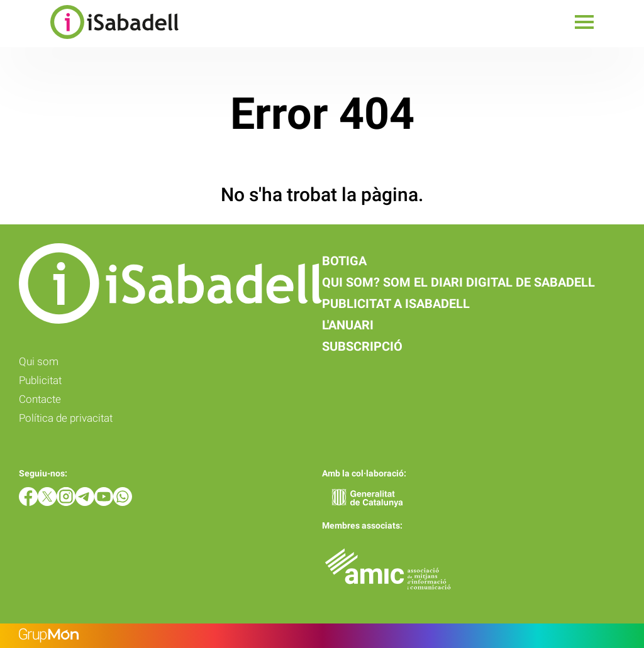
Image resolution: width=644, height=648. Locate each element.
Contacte (40, 399)
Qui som (39, 361)
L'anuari (348, 325)
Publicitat (40, 380)
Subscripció (362, 346)
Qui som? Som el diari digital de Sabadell (458, 282)
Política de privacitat (66, 418)
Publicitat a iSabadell (396, 304)
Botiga (344, 261)
